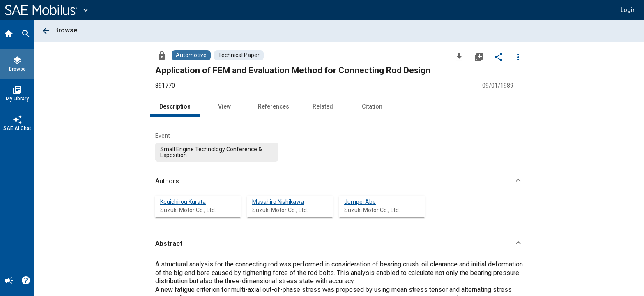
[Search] (26, 35)
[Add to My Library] (479, 57)
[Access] (162, 55)
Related (323, 106)
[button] (628, 10)
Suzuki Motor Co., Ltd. (188, 210)
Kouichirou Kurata (183, 202)
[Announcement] (9, 281)
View (224, 106)
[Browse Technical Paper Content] (239, 55)
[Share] (499, 57)
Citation (372, 106)
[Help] (26, 281)
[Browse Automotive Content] (191, 55)
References (274, 106)
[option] (217, 152)
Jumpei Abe (360, 202)
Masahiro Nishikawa (278, 202)
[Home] (9, 35)
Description (175, 106)
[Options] (518, 57)
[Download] (459, 57)
